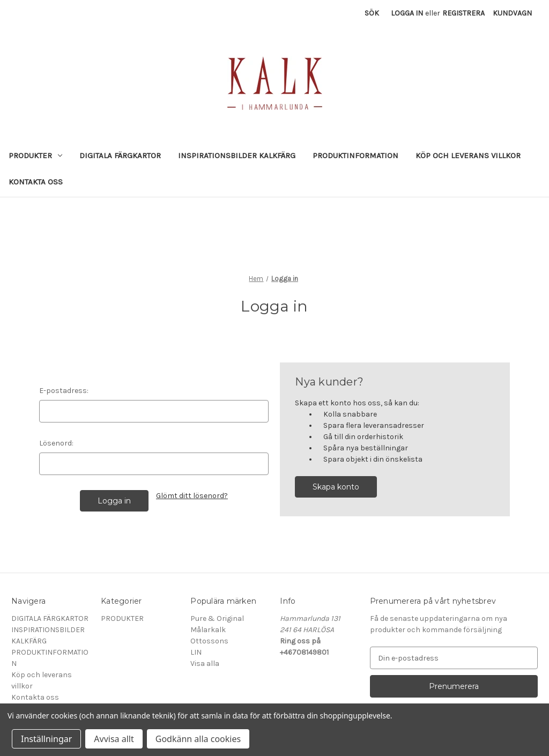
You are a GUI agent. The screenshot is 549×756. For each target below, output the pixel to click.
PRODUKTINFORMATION (355, 155)
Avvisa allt (114, 739)
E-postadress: (64, 391)
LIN (196, 652)
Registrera (463, 13)
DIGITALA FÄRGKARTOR (120, 155)
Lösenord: (56, 443)
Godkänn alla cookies (198, 739)
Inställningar (46, 739)
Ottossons (209, 641)
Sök (372, 13)
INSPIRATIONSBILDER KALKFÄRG (237, 155)
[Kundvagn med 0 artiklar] (512, 13)
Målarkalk (208, 630)
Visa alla (205, 664)
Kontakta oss (36, 182)
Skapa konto (336, 487)
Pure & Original (217, 618)
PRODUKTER (35, 155)
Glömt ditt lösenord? (192, 496)
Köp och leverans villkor (468, 155)
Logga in (407, 13)
